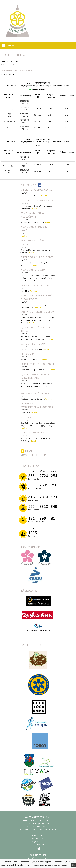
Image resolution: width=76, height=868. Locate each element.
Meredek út (28, 417)
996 (43, 518)
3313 (44, 506)
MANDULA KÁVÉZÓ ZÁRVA (36, 190)
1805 (33, 533)
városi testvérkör (34, 344)
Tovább (44, 196)
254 (54, 476)
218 (54, 485)
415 (32, 497)
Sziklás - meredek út (34, 433)
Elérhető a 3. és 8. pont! (37, 257)
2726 (44, 476)
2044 (44, 497)
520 (32, 506)
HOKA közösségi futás (36, 285)
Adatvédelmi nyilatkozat (38, 858)
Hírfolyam (27, 354)
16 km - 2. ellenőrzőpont (38, 364)
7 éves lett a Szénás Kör (38, 200)
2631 (44, 485)
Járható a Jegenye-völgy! (38, 312)
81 (53, 518)
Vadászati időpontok (35, 393)
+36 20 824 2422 (38, 838)
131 (32, 518)
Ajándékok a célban (34, 270)
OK (73, 865)
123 (54, 497)
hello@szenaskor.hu (38, 842)
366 (32, 476)
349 (54, 506)
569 (32, 485)
